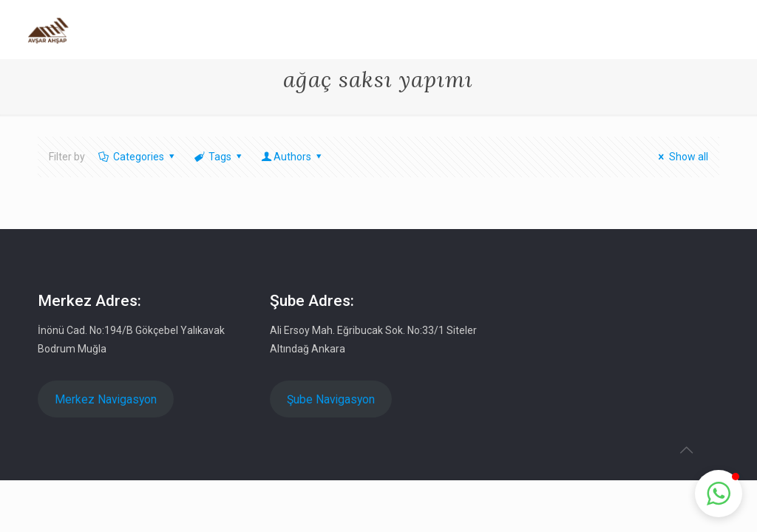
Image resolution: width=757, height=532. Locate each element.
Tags (219, 157)
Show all (681, 157)
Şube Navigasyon (331, 399)
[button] (719, 494)
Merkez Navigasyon (106, 399)
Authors (293, 157)
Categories (137, 157)
